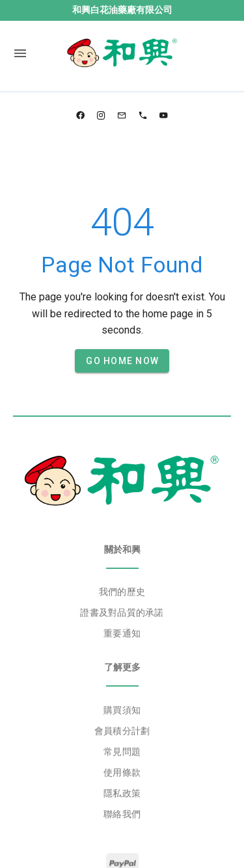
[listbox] (122, 613)
